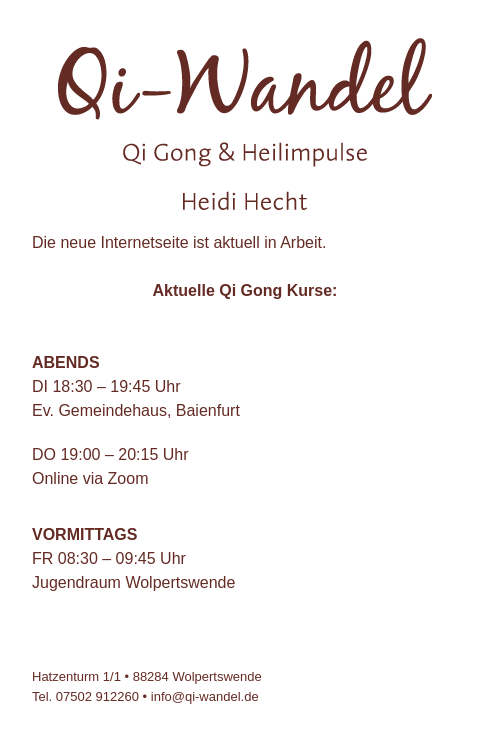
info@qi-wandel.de (205, 696)
